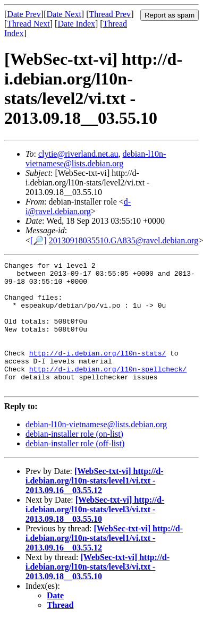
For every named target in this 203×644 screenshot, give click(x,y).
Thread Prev (110, 14)
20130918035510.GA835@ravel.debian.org (124, 240)
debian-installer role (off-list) (75, 469)
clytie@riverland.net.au (78, 154)
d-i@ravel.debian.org (78, 206)
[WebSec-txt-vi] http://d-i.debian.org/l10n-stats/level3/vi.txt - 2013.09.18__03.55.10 (95, 535)
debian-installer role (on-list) (74, 459)
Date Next (64, 14)
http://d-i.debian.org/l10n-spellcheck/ (108, 391)
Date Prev (24, 14)
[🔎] (39, 240)
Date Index (76, 24)
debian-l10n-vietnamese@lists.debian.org (96, 159)
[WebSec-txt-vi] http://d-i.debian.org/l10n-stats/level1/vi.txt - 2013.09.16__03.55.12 (95, 506)
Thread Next (28, 24)
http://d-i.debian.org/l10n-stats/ (98, 372)
